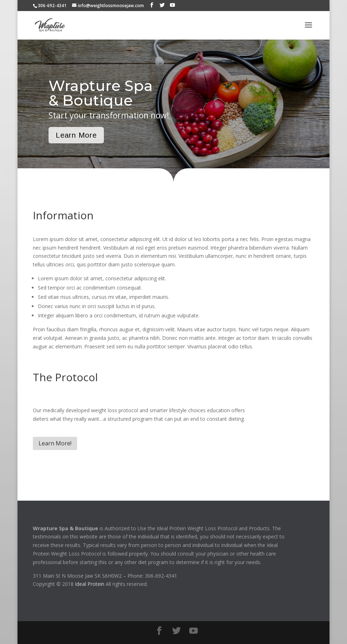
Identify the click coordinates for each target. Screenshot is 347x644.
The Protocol (65, 377)
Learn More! (55, 443)
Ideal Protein (90, 584)
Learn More (76, 135)
